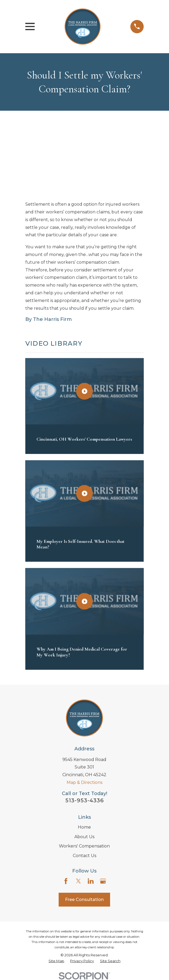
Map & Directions (84, 782)
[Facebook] (66, 881)
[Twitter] (78, 881)
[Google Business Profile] (103, 881)
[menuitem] (56, 961)
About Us (84, 837)
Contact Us (84, 856)
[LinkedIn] (91, 881)
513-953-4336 (84, 800)
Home (84, 827)
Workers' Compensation (84, 846)
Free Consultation (84, 900)
